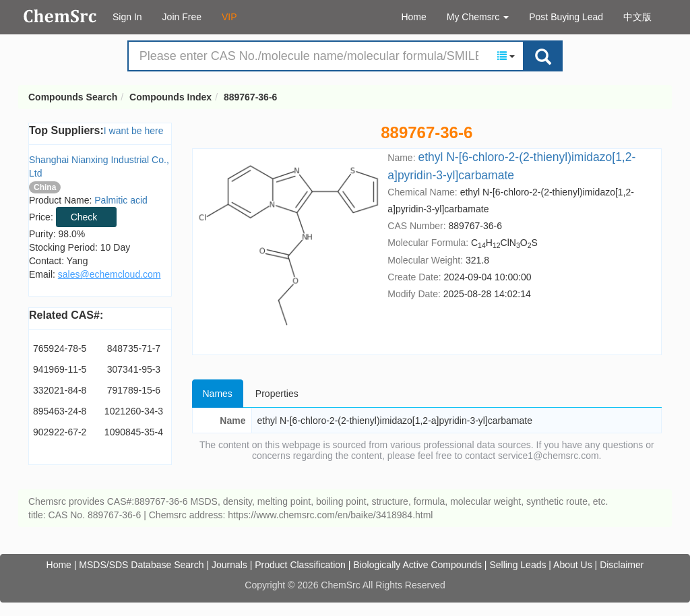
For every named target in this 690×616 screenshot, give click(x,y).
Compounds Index (170, 97)
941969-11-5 (60, 369)
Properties (277, 394)
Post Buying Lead (566, 17)
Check (84, 217)
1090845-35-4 (134, 432)
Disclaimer (622, 565)
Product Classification (300, 565)
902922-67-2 (60, 432)
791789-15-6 (134, 390)
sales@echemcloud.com (109, 274)
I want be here (134, 131)
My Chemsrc (478, 17)
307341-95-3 (134, 369)
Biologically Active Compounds (417, 565)
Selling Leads (517, 565)
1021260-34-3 (134, 411)
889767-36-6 (250, 97)
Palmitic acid (121, 200)
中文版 (637, 17)
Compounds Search (60, 16)
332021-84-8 (60, 390)
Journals (229, 565)
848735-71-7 (134, 348)
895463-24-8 (60, 411)
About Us (573, 565)
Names (218, 394)
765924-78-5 (60, 348)
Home (413, 17)
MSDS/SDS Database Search (141, 565)
